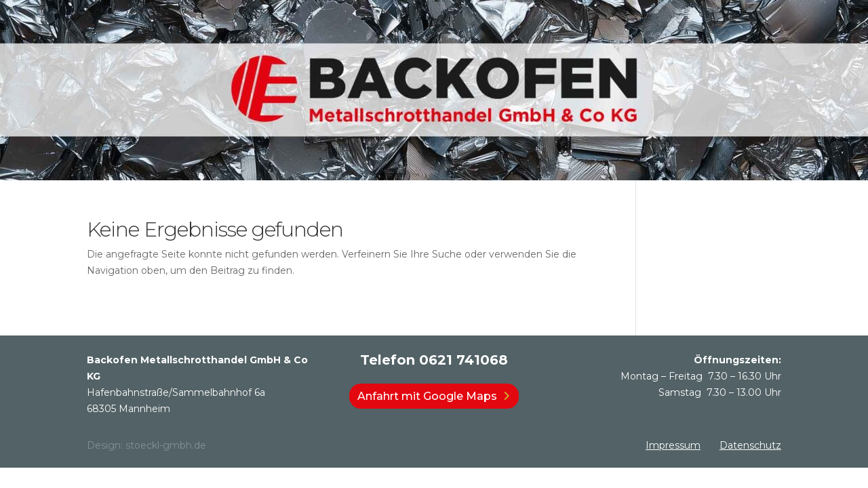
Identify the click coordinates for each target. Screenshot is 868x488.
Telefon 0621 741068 (434, 360)
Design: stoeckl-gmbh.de (146, 445)
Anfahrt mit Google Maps (427, 396)
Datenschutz (750, 445)
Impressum (673, 445)
